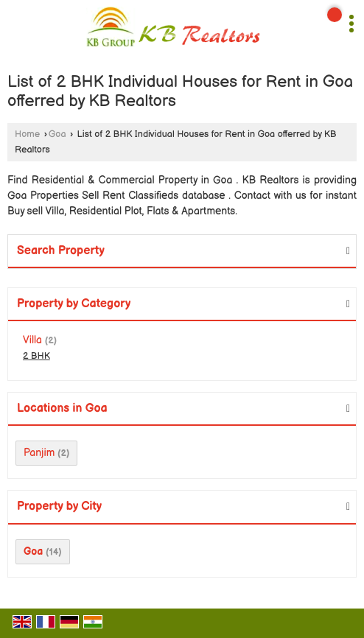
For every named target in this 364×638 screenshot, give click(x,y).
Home (27, 134)
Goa (57, 134)
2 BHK (36, 356)
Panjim (39, 453)
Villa (32, 340)
